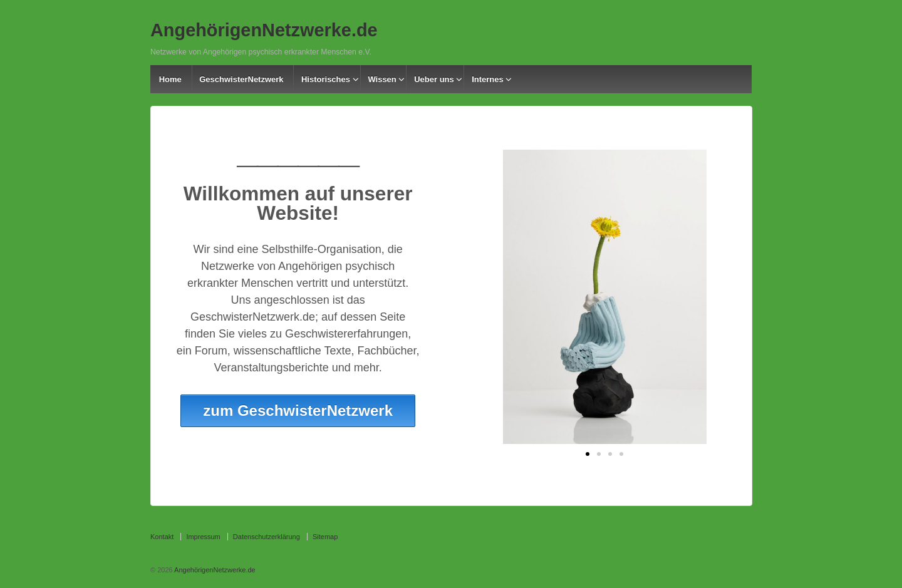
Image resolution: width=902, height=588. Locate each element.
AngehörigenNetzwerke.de (264, 30)
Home (170, 79)
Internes (488, 79)
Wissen (382, 79)
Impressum (203, 537)
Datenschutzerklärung (267, 537)
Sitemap (325, 537)
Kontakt (162, 537)
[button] (588, 454)
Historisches (326, 79)
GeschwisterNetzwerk (241, 79)
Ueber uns (434, 79)
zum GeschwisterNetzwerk (298, 410)
